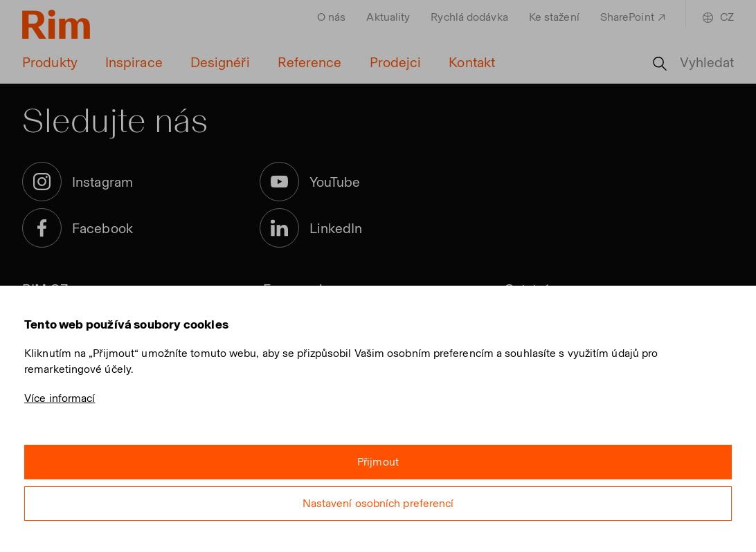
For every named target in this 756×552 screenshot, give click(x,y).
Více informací (60, 398)
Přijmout (378, 462)
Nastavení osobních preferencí (378, 503)
